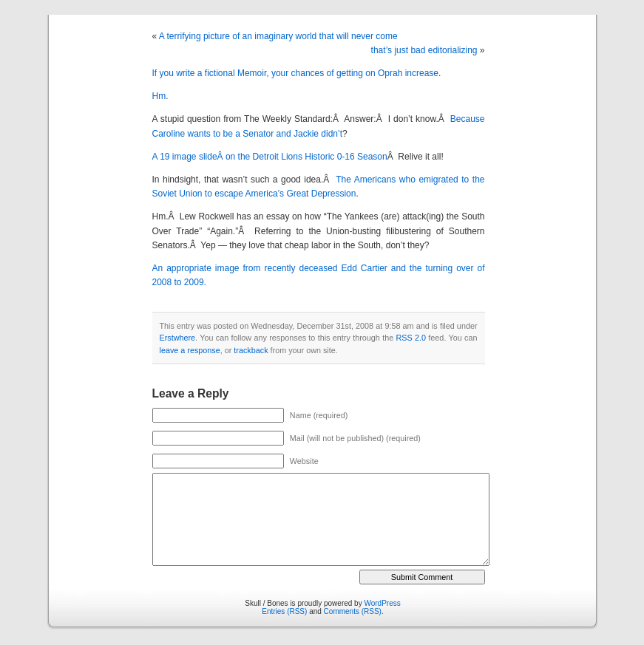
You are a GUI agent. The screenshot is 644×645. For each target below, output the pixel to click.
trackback (251, 350)
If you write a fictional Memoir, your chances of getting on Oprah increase (296, 73)
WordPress (382, 603)
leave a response (190, 350)
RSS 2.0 (411, 338)
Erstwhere (178, 338)
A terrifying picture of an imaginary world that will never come (278, 36)
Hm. (160, 96)
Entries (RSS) (284, 611)
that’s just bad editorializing (424, 50)
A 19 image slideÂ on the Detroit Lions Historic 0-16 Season (270, 157)
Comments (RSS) (353, 611)
